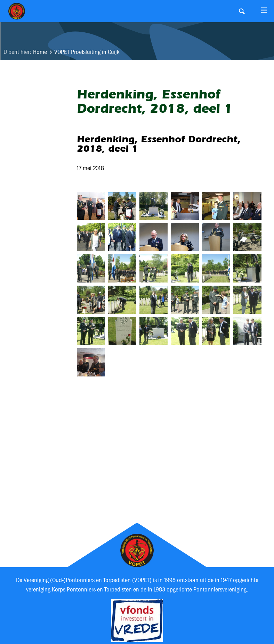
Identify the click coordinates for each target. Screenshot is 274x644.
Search (242, 11)
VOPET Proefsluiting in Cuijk (87, 52)
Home (40, 52)
